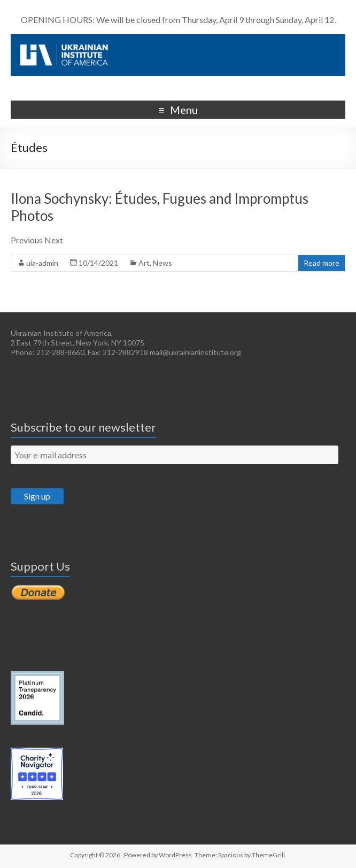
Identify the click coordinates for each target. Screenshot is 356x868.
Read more (322, 263)
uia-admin (42, 263)
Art (144, 263)
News (162, 263)
